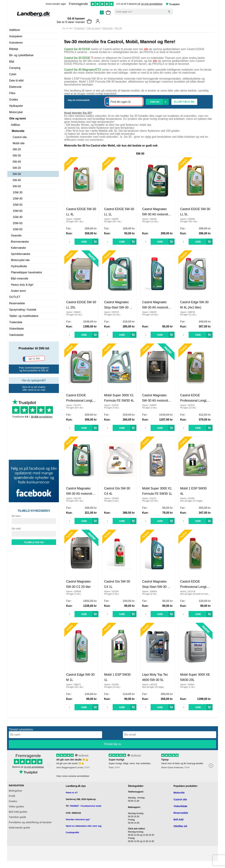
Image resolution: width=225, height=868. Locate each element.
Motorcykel (16, 112)
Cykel (13, 74)
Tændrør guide (17, 817)
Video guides (16, 807)
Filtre (12, 93)
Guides (14, 100)
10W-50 (18, 205)
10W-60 (18, 211)
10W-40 (18, 199)
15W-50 (18, 229)
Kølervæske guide (19, 828)
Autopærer (16, 36)
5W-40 (17, 180)
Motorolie (18, 131)
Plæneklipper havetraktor (27, 272)
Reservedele (17, 303)
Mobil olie (19, 143)
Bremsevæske (20, 242)
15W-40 (18, 217)
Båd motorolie (20, 279)
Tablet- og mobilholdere (24, 316)
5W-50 (17, 186)
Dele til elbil (16, 81)
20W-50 (18, 223)
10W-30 (18, 192)
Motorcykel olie (20, 260)
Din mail (16, 529)
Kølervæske (18, 248)
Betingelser (15, 791)
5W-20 (17, 168)
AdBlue (15, 125)
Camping (15, 68)
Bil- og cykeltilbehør (21, 55)
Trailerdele (16, 322)
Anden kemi (18, 291)
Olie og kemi (17, 118)
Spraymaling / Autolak (23, 310)
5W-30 (17, 174)
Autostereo (16, 43)
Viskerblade (16, 329)
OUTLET (15, 297)
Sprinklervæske (21, 254)
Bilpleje (14, 49)
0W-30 (17, 156)
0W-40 (17, 162)
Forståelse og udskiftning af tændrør (30, 822)
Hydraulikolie (19, 266)
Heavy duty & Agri (22, 285)
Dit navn (16, 516)
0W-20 (17, 149)
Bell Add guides (18, 812)
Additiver (15, 30)
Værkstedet (16, 335)
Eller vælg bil (184, 102)
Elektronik (15, 87)
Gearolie (16, 235)
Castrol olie (20, 137)
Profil (12, 796)
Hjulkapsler (16, 106)
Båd (12, 62)
